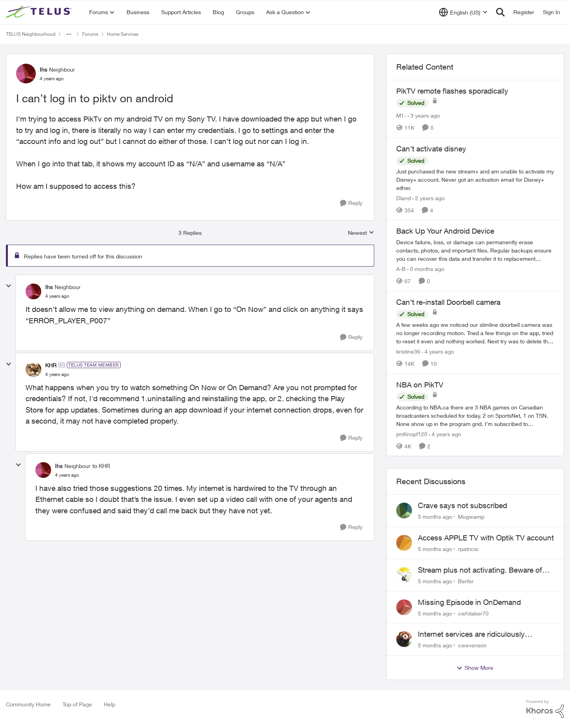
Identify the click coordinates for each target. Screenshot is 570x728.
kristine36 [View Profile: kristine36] (408, 351)
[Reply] (351, 203)
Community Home (28, 704)
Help (109, 704)
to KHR (101, 466)
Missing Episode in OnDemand (469, 602)
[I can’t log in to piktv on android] (57, 296)
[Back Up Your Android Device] (475, 250)
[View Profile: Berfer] (404, 575)
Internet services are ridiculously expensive (471, 634)
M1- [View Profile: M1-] (401, 115)
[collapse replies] (9, 286)
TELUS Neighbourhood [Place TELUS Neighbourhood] (31, 34)
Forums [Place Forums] (90, 34)
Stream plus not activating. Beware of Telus (480, 570)
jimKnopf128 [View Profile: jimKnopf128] (412, 434)
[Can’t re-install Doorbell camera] (475, 333)
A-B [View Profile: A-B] (401, 269)
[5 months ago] (435, 517)
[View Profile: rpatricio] (404, 543)
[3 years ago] (424, 115)
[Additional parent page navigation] (69, 34)
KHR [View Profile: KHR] (51, 365)
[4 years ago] (438, 351)
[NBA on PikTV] (475, 415)
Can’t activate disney (431, 149)
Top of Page (77, 704)
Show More (475, 668)
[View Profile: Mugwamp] (404, 511)
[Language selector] (463, 12)
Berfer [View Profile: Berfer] (466, 581)
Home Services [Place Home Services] (123, 34)
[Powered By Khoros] (545, 709)
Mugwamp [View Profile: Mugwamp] (471, 517)
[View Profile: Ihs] (26, 74)
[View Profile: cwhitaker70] (404, 607)
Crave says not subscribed (462, 505)
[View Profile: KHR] (33, 369)
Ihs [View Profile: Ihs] (43, 69)
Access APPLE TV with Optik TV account (486, 538)
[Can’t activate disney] (475, 179)
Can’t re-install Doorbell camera (448, 302)
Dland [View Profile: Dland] (404, 198)
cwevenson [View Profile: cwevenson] (472, 645)
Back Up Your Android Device (445, 231)
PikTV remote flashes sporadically (452, 91)
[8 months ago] (426, 269)
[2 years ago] (428, 198)
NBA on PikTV (420, 385)
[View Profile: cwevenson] (404, 639)
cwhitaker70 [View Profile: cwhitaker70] (473, 613)
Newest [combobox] (361, 233)
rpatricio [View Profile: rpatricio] (468, 549)
